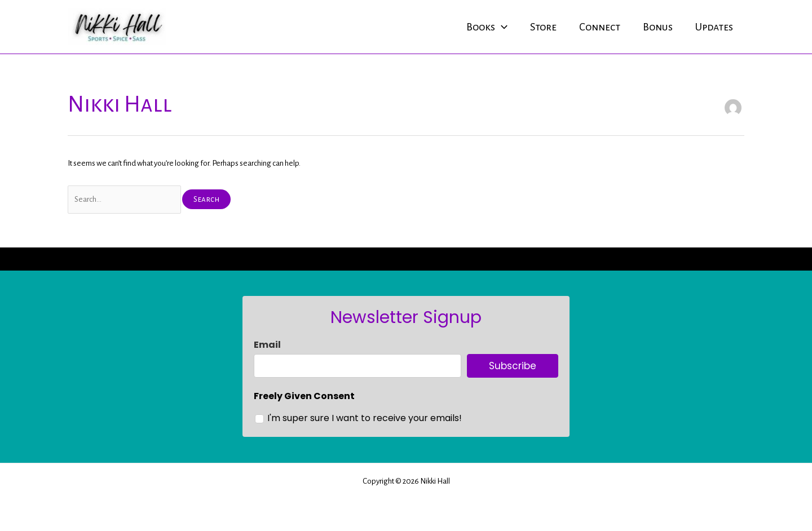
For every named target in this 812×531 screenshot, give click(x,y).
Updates (714, 27)
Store (543, 27)
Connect (600, 27)
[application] (501, 27)
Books (487, 27)
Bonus (658, 27)
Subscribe (513, 366)
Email (267, 345)
